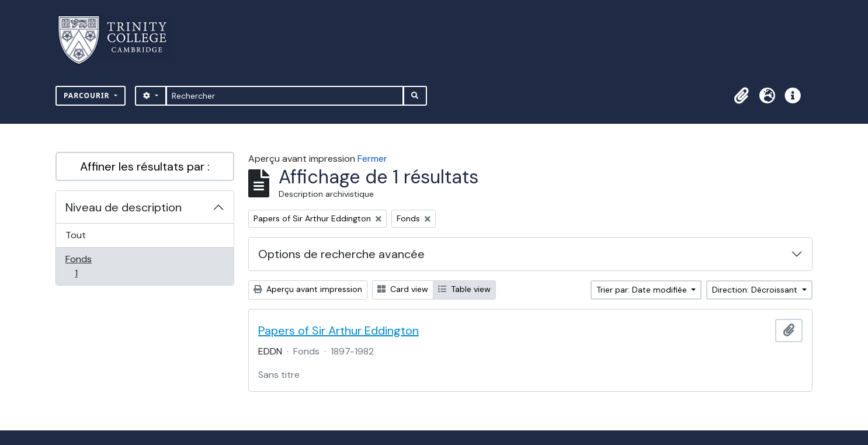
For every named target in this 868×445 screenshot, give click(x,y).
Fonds (89, 266)
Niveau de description (124, 207)
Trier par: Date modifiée (643, 290)
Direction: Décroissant (756, 290)
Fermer (372, 159)
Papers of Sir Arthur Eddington (338, 331)
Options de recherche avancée (341, 254)
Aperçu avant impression (308, 289)
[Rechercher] (285, 96)
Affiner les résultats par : (145, 166)
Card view (403, 289)
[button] (741, 96)
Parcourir (88, 95)
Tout (76, 235)
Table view (464, 289)
